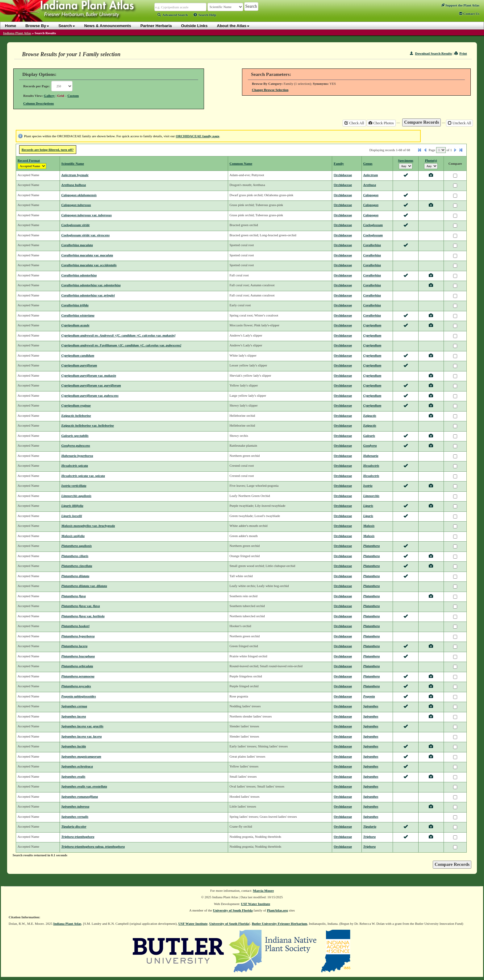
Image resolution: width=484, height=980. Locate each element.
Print (461, 53)
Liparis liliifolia (72, 506)
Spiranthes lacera (74, 716)
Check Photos (381, 123)
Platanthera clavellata (77, 566)
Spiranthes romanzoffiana (80, 796)
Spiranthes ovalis (73, 776)
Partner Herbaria (156, 26)
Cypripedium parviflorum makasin (89, 375)
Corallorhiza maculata (77, 245)
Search (67, 26)
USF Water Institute (256, 904)
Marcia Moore (263, 891)
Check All (354, 123)
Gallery (49, 96)
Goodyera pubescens (76, 445)
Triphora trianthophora (78, 837)
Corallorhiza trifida (75, 305)
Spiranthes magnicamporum (81, 756)
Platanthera (372, 546)
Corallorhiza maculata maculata (87, 255)
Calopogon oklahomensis (79, 195)
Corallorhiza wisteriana (78, 315)
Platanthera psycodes (76, 686)
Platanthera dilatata (75, 576)
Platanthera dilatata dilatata (84, 586)
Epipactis (370, 416)
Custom (73, 96)
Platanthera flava (74, 596)
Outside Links (194, 26)
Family (339, 163)
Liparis (368, 506)
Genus (368, 163)
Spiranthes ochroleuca (77, 766)
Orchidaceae (343, 175)
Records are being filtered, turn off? (48, 150)
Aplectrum (371, 175)
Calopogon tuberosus (76, 205)
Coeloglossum (373, 225)
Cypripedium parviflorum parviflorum (91, 385)
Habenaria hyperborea (77, 456)
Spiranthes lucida (74, 746)
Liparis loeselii (72, 516)
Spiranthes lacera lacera (82, 736)
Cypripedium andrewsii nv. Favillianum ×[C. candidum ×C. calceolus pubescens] (121, 345)
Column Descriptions (38, 103)
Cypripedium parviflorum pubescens (90, 395)
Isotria (368, 486)
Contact (469, 14)
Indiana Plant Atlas (17, 33)
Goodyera (370, 445)
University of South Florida (233, 910)
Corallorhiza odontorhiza (79, 275)
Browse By (37, 26)
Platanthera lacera (75, 646)
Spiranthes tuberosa (75, 806)
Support (460, 5)
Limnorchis (371, 496)
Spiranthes (371, 706)
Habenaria (371, 456)
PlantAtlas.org (277, 910)
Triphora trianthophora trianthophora (93, 846)
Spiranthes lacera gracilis (83, 726)
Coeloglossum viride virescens (86, 235)
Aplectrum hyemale (75, 175)
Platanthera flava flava (81, 606)
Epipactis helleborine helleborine (88, 425)
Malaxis (369, 526)
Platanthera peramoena (78, 676)
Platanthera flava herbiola (83, 616)
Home (10, 26)
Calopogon (371, 195)
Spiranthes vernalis (75, 817)
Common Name (241, 163)
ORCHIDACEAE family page (197, 136)
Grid (61, 96)
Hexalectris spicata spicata (83, 476)
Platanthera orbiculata (77, 666)
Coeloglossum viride (76, 225)
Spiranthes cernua (74, 706)
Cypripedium (372, 325)
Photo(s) (431, 160)
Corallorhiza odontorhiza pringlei (88, 295)
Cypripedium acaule (75, 325)
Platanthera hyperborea (78, 636)
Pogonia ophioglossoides (79, 696)
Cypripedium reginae (76, 405)
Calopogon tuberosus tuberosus (87, 215)
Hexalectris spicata (75, 465)
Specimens (406, 160)
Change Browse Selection (270, 90)
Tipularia (370, 826)
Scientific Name (73, 163)
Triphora (370, 837)
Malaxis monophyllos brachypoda (88, 526)
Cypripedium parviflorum (79, 365)
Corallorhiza (372, 245)
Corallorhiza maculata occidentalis (89, 265)
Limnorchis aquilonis (77, 496)
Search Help (205, 15)
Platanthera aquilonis (77, 546)
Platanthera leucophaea (78, 656)
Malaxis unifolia (73, 536)
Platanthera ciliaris (75, 556)
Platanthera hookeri (75, 626)
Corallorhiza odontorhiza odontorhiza (91, 285)
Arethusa (370, 185)
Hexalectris (371, 465)
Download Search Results (431, 53)
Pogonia (369, 696)
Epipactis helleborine (76, 416)
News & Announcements (108, 26)
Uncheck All (459, 123)
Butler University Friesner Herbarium (280, 924)
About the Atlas (233, 26)
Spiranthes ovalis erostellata (84, 786)
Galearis (369, 436)
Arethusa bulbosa (74, 185)
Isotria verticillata (74, 486)
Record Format (29, 160)
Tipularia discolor (74, 826)
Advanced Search (173, 15)
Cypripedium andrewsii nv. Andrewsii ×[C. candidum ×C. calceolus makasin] (119, 335)
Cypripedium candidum (78, 355)
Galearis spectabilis (75, 436)
